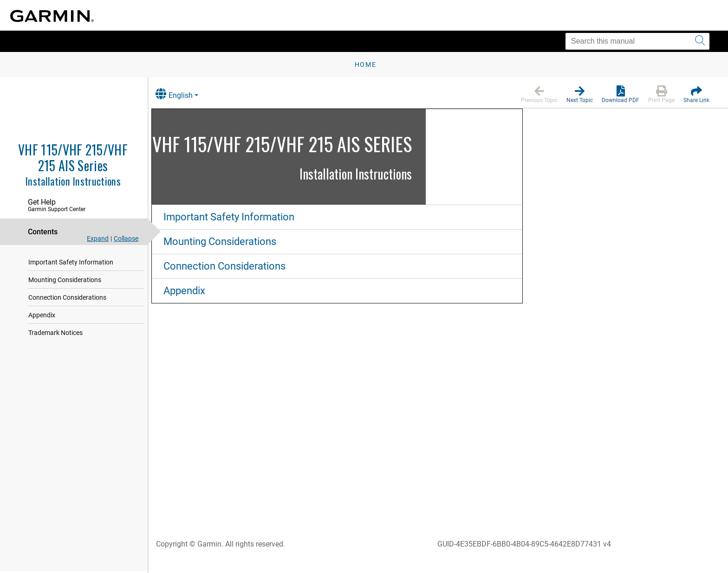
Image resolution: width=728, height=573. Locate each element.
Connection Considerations (67, 297)
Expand (98, 238)
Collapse (126, 238)
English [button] (183, 94)
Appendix (42, 315)
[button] (539, 95)
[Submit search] (700, 41)
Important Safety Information (71, 262)
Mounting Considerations (65, 280)
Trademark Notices (55, 333)
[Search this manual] (637, 41)
